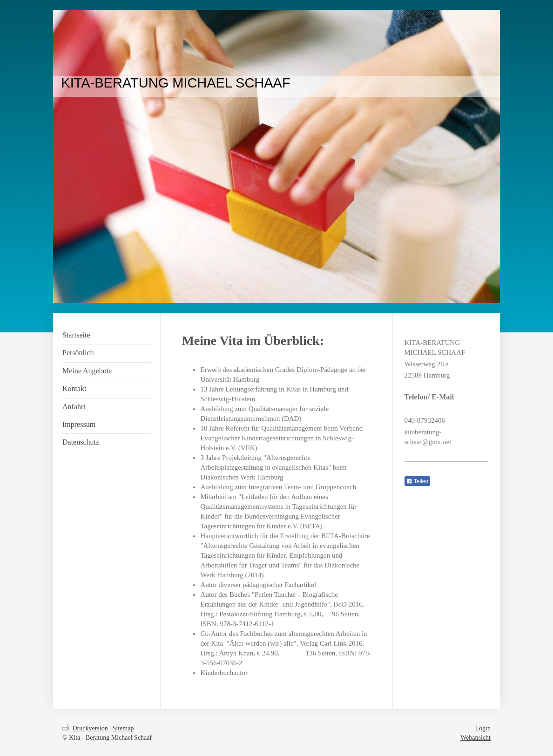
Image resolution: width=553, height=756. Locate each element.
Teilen (417, 481)
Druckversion (86, 728)
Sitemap (123, 728)
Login (483, 728)
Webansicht (475, 738)
